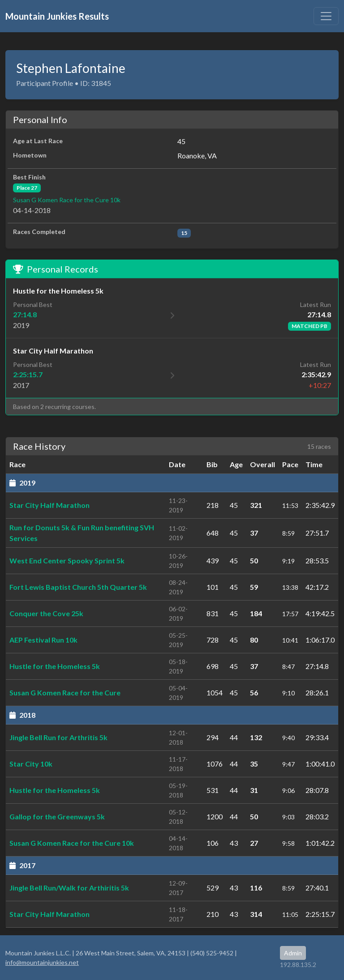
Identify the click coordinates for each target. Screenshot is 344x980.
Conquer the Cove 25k (46, 613)
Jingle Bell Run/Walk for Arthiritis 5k (69, 888)
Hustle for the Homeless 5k (55, 666)
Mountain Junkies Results (57, 16)
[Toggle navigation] (326, 16)
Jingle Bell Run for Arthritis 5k (58, 737)
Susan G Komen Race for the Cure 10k (67, 200)
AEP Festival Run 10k (43, 640)
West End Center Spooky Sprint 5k (67, 560)
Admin (293, 953)
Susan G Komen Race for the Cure (65, 692)
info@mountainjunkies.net (42, 962)
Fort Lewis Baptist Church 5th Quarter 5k (78, 587)
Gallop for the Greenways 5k (57, 816)
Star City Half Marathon (49, 505)
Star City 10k (31, 764)
